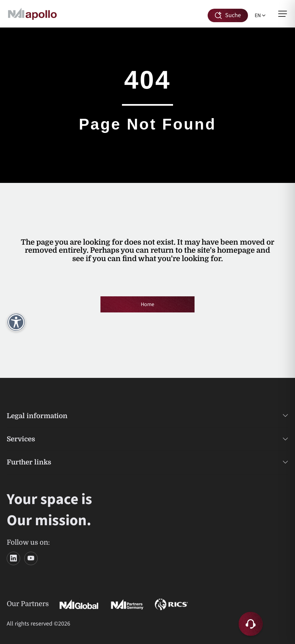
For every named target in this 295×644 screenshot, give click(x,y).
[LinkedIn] (13, 558)
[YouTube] (31, 558)
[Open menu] (283, 14)
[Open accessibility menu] (16, 322)
